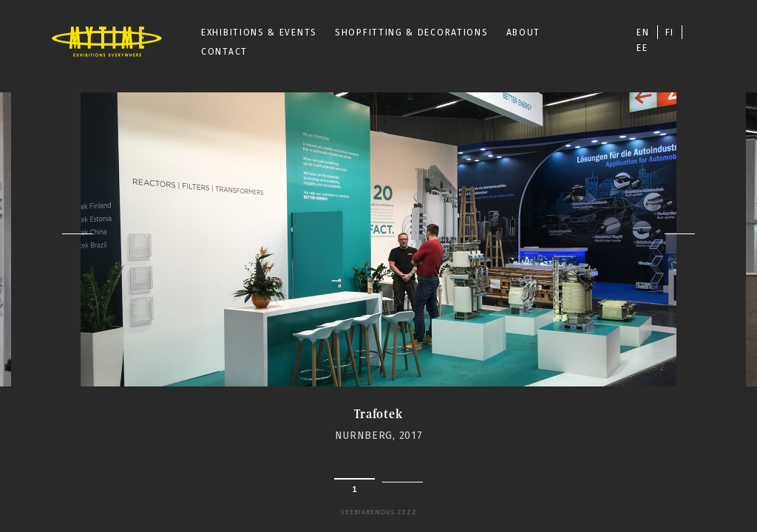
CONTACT (224, 52)
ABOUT (524, 33)
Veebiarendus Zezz (379, 512)
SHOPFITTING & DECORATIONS (412, 33)
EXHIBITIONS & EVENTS (259, 33)
